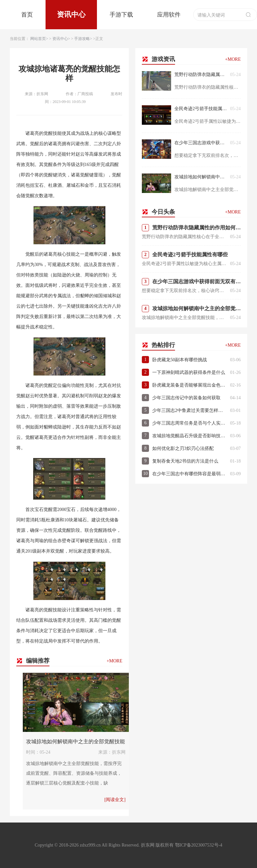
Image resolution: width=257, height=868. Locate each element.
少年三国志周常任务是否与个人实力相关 (189, 423)
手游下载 (121, 15)
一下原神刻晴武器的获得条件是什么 (189, 372)
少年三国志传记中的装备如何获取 (186, 398)
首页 (27, 15)
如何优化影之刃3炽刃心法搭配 (183, 448)
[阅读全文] (115, 800)
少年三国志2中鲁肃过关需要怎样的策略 (189, 410)
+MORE (115, 661)
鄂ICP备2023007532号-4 (199, 845)
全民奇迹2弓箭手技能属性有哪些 (201, 109)
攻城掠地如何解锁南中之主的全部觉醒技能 (75, 741)
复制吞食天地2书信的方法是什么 (185, 461)
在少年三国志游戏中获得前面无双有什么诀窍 (201, 143)
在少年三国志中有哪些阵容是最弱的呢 (189, 474)
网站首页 (38, 39)
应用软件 (169, 15)
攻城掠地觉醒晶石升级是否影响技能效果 (189, 436)
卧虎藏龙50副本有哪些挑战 (180, 360)
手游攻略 (82, 39)
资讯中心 (71, 14)
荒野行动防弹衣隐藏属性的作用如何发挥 (201, 75)
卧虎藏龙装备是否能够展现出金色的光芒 (189, 385)
